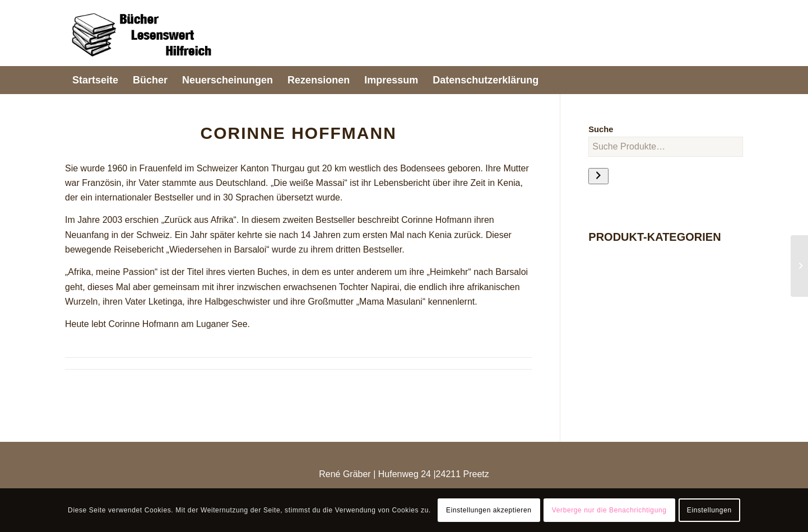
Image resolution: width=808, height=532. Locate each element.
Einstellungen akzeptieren (489, 510)
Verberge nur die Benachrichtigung (609, 510)
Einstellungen (709, 510)
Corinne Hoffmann (298, 133)
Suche (601, 129)
